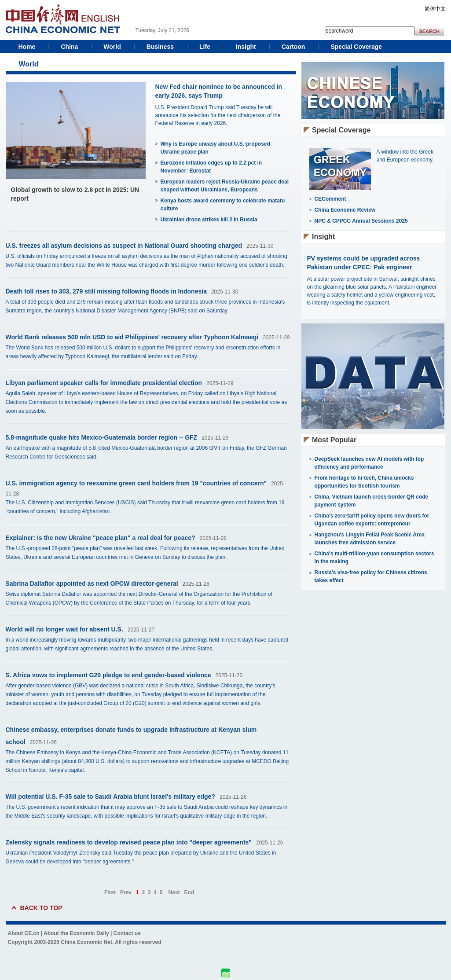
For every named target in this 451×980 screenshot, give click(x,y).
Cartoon (293, 47)
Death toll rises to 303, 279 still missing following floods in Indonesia (106, 291)
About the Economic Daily (76, 933)
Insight (246, 47)
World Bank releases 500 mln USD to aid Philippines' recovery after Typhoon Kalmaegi (132, 337)
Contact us (127, 933)
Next (174, 892)
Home (27, 47)
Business (160, 47)
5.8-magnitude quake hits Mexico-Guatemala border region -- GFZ (102, 437)
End (189, 892)
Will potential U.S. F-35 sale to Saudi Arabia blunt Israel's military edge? (110, 796)
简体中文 (435, 9)
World (112, 47)
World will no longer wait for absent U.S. (64, 629)
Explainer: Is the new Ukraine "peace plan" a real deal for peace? (101, 538)
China (69, 47)
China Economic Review (345, 210)
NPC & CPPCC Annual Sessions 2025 (361, 221)
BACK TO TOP (41, 908)
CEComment (330, 199)
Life (205, 47)
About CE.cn (24, 933)
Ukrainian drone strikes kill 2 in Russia (209, 220)
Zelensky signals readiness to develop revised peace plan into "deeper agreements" (129, 842)
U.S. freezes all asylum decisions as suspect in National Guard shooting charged (124, 246)
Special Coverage (356, 47)
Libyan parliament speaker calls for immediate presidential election (104, 383)
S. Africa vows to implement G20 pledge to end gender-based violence (108, 675)
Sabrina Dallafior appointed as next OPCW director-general (92, 584)
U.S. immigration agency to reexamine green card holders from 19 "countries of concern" (136, 483)
